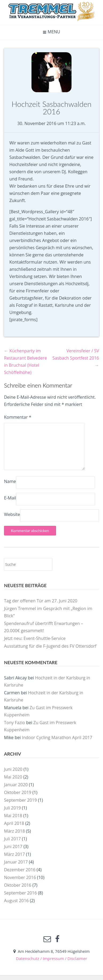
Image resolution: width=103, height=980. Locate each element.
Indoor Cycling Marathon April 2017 (57, 737)
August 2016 (16, 901)
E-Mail (10, 498)
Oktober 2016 (18, 885)
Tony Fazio (15, 723)
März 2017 (14, 854)
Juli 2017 (12, 839)
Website (12, 514)
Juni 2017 (13, 846)
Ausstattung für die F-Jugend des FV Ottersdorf (50, 646)
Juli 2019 (12, 808)
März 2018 (14, 831)
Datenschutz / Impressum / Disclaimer (51, 958)
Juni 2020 (13, 769)
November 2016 (20, 877)
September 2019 (20, 800)
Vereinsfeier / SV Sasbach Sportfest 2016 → (76, 358)
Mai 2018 (13, 816)
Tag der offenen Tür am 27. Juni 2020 (41, 601)
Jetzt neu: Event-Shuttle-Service (35, 638)
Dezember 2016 (20, 870)
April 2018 (14, 823)
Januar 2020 (16, 785)
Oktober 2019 (18, 792)
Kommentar (18, 417)
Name (10, 481)
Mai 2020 (13, 777)
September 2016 (20, 893)
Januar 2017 (16, 862)
